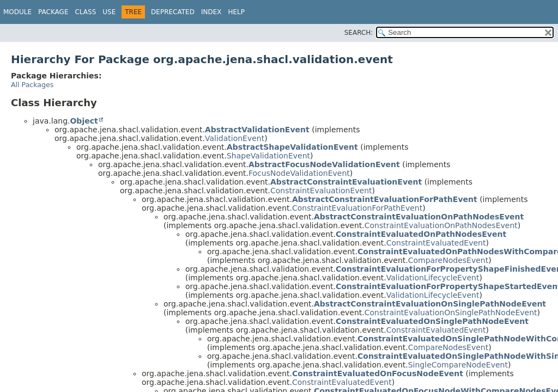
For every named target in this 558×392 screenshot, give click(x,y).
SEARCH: (359, 33)
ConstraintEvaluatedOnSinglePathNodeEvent (432, 321)
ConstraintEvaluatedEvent (436, 243)
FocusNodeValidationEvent (299, 173)
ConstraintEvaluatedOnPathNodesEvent (421, 234)
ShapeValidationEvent (268, 156)
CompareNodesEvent (448, 260)
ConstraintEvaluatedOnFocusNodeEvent (378, 373)
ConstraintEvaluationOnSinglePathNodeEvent (451, 313)
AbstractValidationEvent (257, 130)
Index (211, 12)
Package (53, 12)
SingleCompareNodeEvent (458, 365)
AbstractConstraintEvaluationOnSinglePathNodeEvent (430, 304)
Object (84, 121)
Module (17, 12)
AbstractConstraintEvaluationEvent (346, 182)
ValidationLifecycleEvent (433, 278)
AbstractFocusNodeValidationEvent (324, 164)
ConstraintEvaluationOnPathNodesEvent (441, 225)
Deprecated (173, 12)
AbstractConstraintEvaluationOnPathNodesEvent (419, 217)
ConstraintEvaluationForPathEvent (357, 208)
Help (236, 12)
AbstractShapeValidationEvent (292, 147)
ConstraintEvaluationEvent (321, 191)
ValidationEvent (235, 138)
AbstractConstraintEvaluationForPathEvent (385, 199)
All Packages (32, 85)
